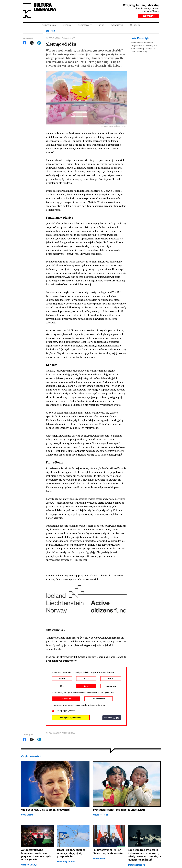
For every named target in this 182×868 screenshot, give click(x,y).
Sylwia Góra (27, 815)
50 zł (62, 686)
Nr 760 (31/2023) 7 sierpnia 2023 (61, 38)
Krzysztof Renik (101, 815)
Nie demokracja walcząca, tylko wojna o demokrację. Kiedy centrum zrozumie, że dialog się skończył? (145, 855)
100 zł (111, 679)
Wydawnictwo (117, 25)
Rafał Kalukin (99, 859)
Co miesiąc (66, 699)
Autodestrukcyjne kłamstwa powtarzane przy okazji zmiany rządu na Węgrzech (37, 855)
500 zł (62, 679)
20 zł (86, 686)
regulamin (71, 711)
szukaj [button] (137, 25)
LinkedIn (39, 43)
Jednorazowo (99, 699)
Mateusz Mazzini (136, 865)
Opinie (101, 25)
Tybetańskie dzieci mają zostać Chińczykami (119, 810)
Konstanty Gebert (66, 862)
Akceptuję (66, 711)
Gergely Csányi (29, 865)
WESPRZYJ (149, 16)
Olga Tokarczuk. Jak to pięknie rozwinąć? (45, 810)
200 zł (86, 679)
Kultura (67, 25)
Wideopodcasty (85, 25)
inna (111, 686)
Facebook (25, 43)
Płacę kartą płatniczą (71, 718)
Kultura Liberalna (40, 11)
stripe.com (112, 718)
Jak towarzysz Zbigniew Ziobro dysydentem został (108, 852)
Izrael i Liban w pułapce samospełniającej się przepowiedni (71, 853)
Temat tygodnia (49, 25)
